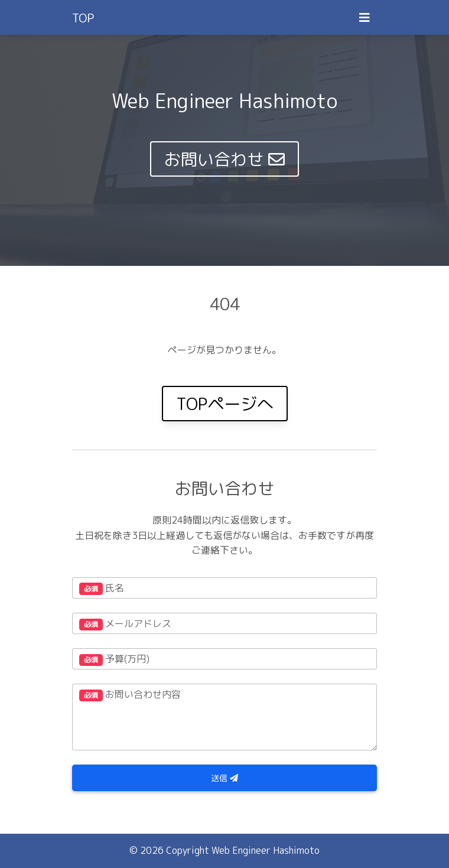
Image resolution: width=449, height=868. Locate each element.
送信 (224, 778)
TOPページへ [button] (225, 404)
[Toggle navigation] (365, 17)
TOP (83, 18)
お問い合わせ (224, 159)
